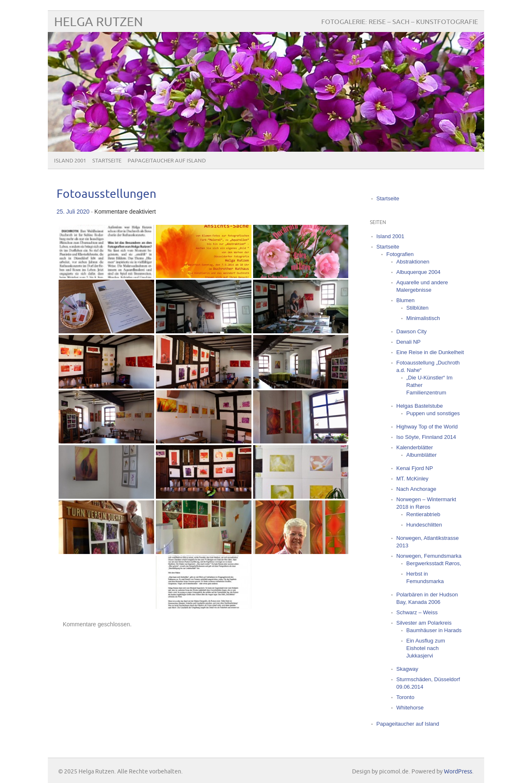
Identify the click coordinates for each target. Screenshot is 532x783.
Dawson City (412, 331)
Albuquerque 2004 (419, 272)
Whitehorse (410, 708)
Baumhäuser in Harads (434, 630)
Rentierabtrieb (424, 514)
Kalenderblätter (415, 447)
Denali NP (409, 342)
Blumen (406, 300)
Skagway (408, 669)
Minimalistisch (423, 318)
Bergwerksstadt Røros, (434, 563)
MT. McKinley (413, 479)
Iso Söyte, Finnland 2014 (426, 437)
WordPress (458, 772)
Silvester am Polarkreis (424, 623)
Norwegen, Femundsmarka (429, 556)
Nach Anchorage (416, 489)
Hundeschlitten (424, 525)
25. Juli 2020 (73, 212)
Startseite (107, 161)
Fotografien (400, 254)
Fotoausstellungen (106, 194)
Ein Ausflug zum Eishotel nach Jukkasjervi (426, 648)
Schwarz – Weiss (417, 612)
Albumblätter (422, 455)
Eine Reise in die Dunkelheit (430, 352)
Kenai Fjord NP (415, 468)
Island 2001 (70, 161)
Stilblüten (417, 308)
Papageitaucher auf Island (167, 161)
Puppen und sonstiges (433, 413)
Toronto (405, 697)
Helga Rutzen (99, 22)
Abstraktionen (413, 262)
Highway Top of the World (427, 427)
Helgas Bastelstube (420, 406)
